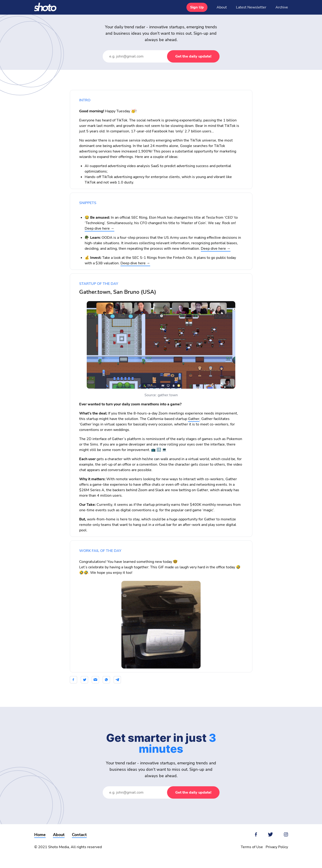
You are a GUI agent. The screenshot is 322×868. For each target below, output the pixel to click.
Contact (79, 835)
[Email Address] (139, 56)
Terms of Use (252, 847)
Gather (194, 419)
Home (40, 835)
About (222, 7)
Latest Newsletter (251, 7)
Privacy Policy (277, 847)
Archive (282, 7)
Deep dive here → (99, 228)
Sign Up (197, 7)
